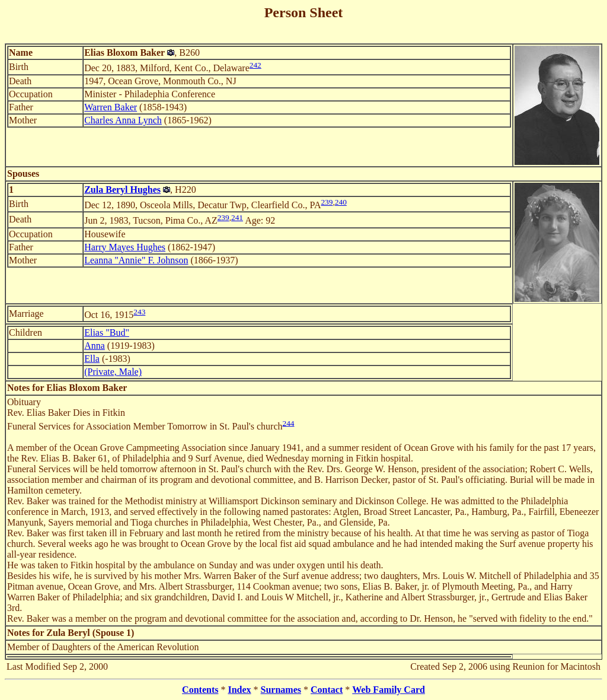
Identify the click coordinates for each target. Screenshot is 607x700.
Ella (92, 359)
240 (341, 202)
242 (255, 65)
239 (327, 202)
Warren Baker (111, 107)
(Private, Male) (113, 372)
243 (139, 312)
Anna (95, 346)
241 (237, 217)
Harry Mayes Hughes (125, 247)
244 (289, 423)
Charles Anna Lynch (123, 120)
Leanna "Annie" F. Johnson (136, 260)
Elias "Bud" (107, 332)
